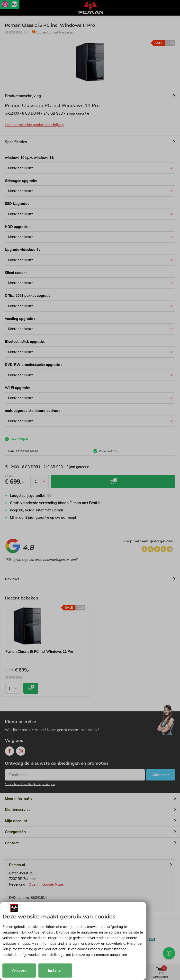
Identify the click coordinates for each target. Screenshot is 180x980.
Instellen (55, 970)
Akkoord (19, 970)
